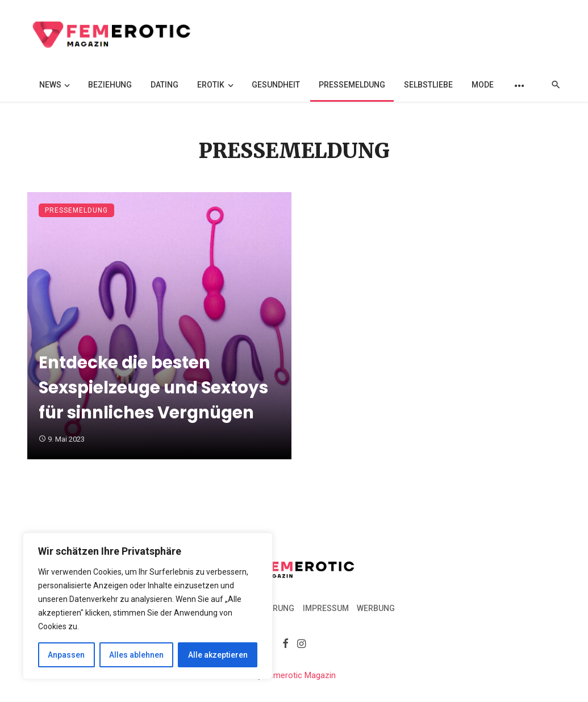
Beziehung (110, 85)
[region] (148, 606)
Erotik (211, 85)
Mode (483, 85)
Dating (164, 85)
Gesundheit (276, 85)
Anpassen (66, 655)
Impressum (326, 608)
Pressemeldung (352, 85)
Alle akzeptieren (218, 655)
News (50, 85)
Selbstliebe (428, 85)
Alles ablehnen (136, 655)
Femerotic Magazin (300, 675)
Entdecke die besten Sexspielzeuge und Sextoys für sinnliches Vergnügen (153, 387)
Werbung (376, 608)
